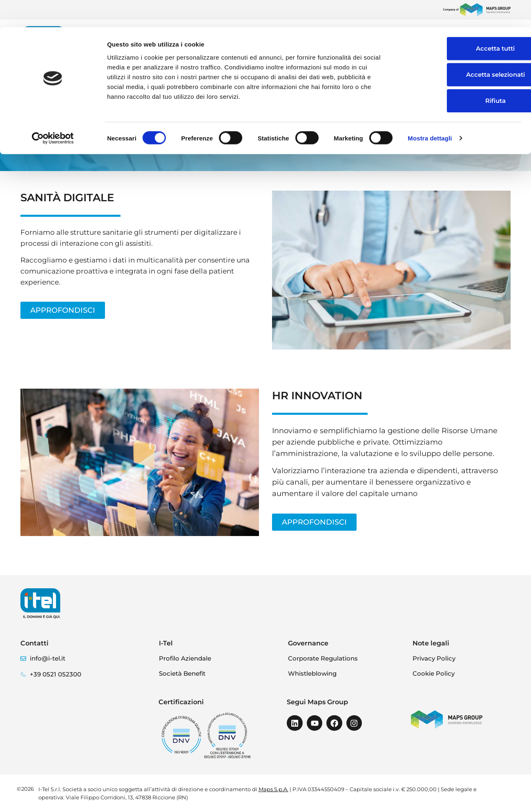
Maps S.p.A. (273, 789)
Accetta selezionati (463, 47)
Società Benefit (182, 673)
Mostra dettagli (430, 111)
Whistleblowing (312, 673)
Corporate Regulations (323, 658)
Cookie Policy (434, 673)
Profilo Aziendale (185, 658)
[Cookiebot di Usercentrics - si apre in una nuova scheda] (53, 111)
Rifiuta (463, 73)
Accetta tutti (463, 21)
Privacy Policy (434, 658)
